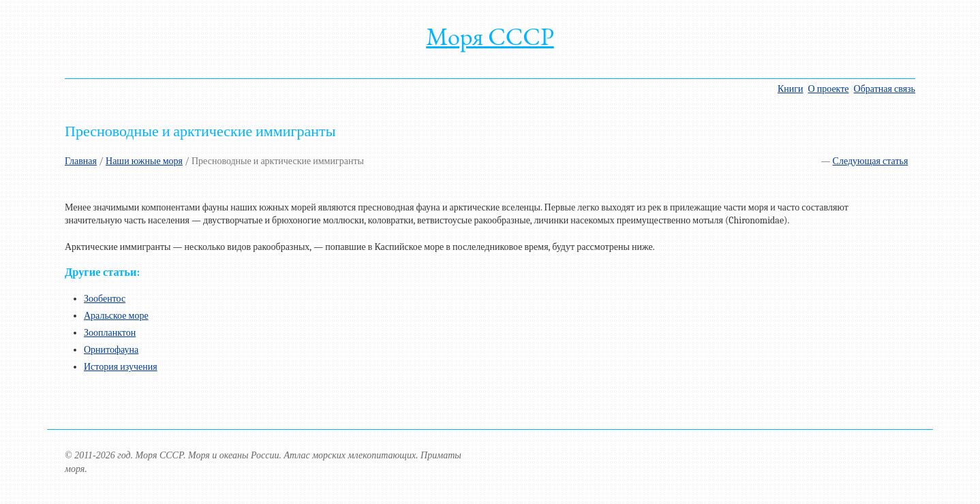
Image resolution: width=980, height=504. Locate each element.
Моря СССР (490, 36)
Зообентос (105, 299)
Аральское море (116, 316)
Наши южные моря (144, 161)
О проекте (829, 89)
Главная (81, 161)
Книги (791, 89)
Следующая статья (871, 161)
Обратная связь (885, 89)
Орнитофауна (111, 350)
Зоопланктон (110, 333)
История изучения (121, 367)
